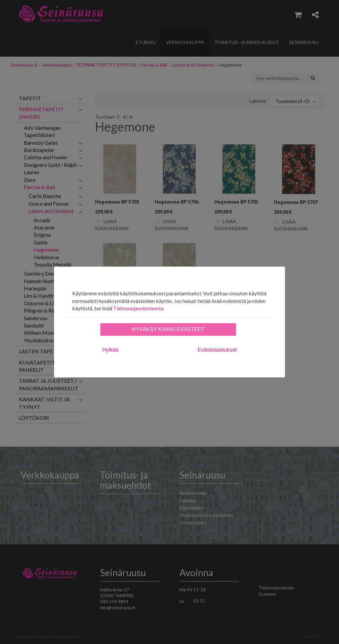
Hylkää (110, 350)
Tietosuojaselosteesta (138, 308)
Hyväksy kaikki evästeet (168, 329)
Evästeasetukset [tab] (217, 350)
